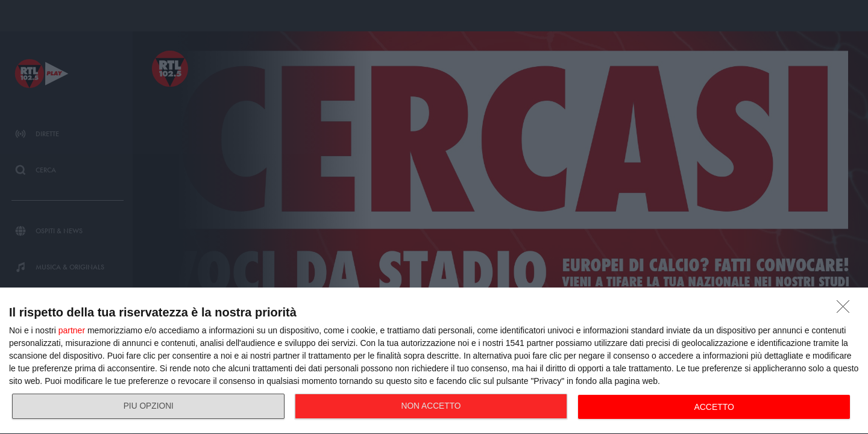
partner (72, 330)
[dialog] (434, 361)
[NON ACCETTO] (846, 310)
